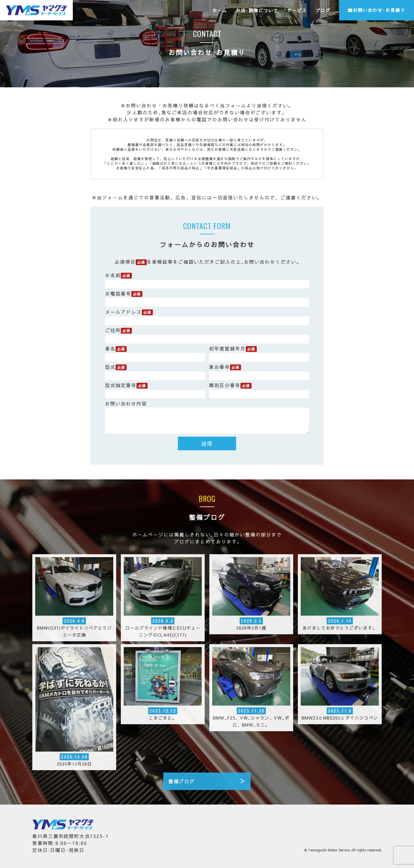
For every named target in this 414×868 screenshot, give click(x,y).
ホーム (220, 10)
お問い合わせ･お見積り (377, 10)
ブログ (323, 10)
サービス (297, 10)
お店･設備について (257, 10)
